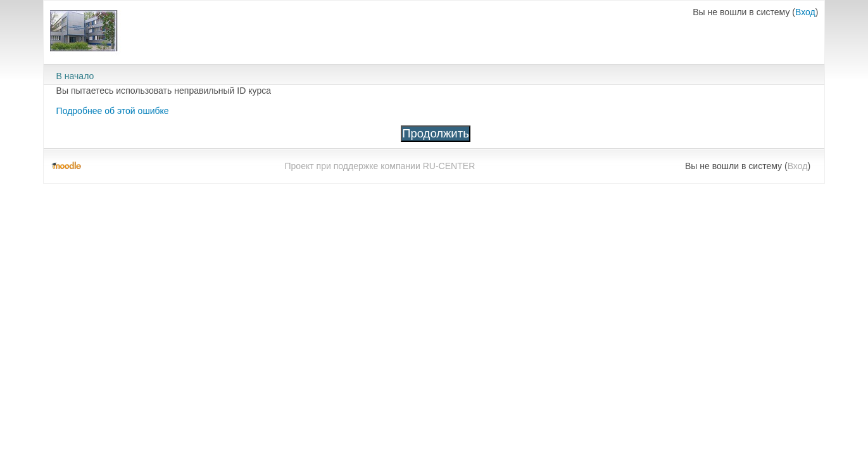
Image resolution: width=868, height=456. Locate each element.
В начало (75, 76)
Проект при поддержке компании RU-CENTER (380, 166)
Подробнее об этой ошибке (113, 111)
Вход (805, 12)
